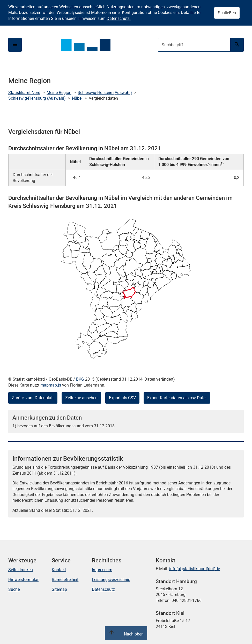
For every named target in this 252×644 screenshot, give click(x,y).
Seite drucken (21, 570)
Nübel (77, 98)
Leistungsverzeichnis (111, 580)
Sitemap (59, 589)
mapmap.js (51, 385)
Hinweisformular (23, 580)
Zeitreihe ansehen (81, 398)
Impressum (102, 570)
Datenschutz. (119, 18)
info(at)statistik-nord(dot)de (195, 569)
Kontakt (59, 570)
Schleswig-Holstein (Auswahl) (105, 93)
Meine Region (59, 93)
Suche (14, 589)
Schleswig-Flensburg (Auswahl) (37, 98)
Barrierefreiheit (65, 580)
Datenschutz (103, 589)
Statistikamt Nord (24, 93)
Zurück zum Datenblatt (33, 398)
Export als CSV (122, 398)
